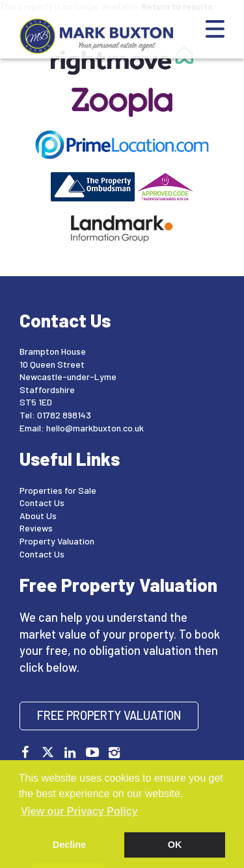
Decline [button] (69, 845)
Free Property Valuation (109, 715)
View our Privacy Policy (79, 811)
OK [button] (175, 845)
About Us (38, 516)
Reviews (36, 528)
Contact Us (42, 503)
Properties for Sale (58, 490)
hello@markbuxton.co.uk (95, 428)
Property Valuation (57, 541)
